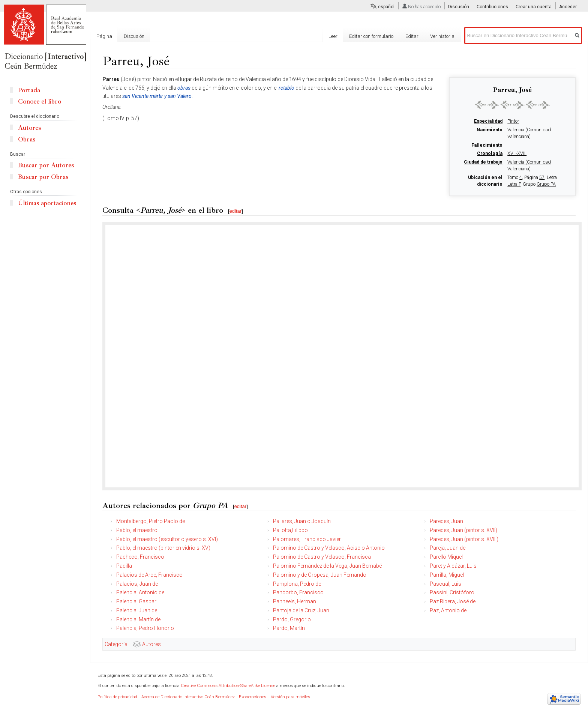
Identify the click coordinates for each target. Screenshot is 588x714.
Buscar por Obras (43, 177)
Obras (27, 139)
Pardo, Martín (289, 628)
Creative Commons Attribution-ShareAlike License (228, 686)
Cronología (490, 153)
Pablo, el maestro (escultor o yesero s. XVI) (167, 539)
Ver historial (443, 36)
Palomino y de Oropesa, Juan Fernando (320, 575)
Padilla (124, 566)
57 (542, 177)
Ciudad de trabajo (483, 162)
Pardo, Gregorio (292, 619)
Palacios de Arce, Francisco (149, 575)
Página (104, 36)
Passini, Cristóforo (452, 592)
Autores (151, 644)
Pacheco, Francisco (140, 557)
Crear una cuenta (534, 7)
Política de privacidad (117, 697)
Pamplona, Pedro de (297, 584)
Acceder (568, 7)
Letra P (514, 184)
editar (236, 211)
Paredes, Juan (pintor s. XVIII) (464, 539)
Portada (29, 90)
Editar (412, 36)
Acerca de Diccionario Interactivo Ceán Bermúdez (188, 697)
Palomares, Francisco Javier (307, 539)
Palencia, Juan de (137, 610)
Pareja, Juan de (448, 548)
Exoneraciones (253, 697)
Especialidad (488, 121)
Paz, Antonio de (448, 610)
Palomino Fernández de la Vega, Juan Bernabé (327, 566)
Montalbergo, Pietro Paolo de (151, 521)
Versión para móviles (290, 697)
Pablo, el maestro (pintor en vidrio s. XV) (163, 548)
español (386, 7)
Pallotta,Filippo (290, 530)
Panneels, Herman (295, 601)
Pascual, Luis (445, 584)
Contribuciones (492, 7)
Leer (333, 36)
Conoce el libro (40, 101)
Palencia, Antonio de (140, 592)
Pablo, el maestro (137, 530)
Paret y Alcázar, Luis (453, 566)
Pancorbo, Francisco (298, 592)
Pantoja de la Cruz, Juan (301, 610)
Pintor (513, 121)
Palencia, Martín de (138, 619)
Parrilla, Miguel (447, 575)
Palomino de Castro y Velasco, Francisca (322, 557)
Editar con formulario (371, 36)
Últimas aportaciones (47, 203)
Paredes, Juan (446, 521)
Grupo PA (546, 184)
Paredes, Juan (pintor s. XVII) (463, 530)
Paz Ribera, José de (453, 601)
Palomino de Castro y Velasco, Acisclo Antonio (329, 548)
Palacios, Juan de (137, 584)
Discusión (459, 7)
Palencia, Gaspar (136, 601)
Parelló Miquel (446, 557)
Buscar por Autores (46, 165)
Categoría (116, 644)
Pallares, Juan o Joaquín (302, 521)
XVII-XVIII (517, 153)
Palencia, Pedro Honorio (145, 628)
